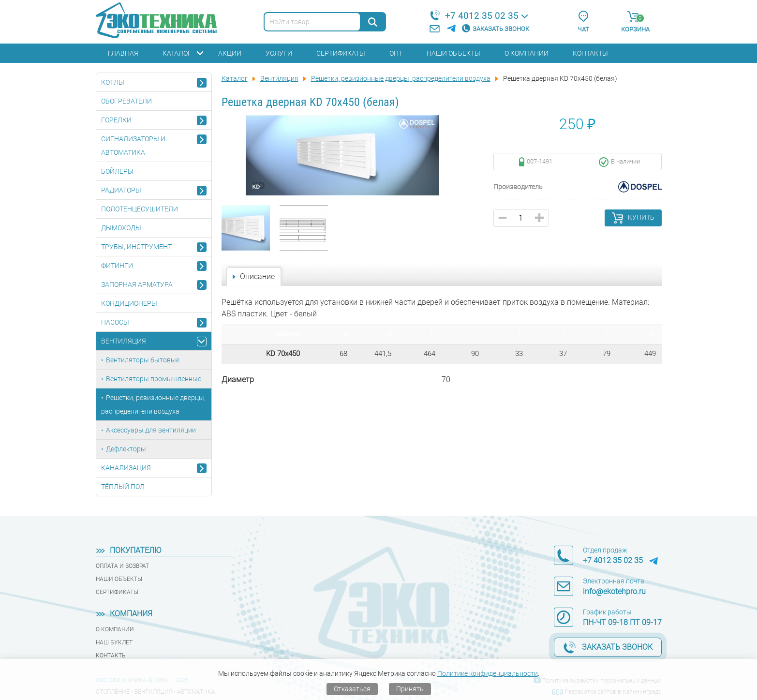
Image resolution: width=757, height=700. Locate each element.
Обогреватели (126, 101)
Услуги (279, 53)
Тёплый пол (123, 487)
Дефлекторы (126, 449)
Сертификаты (341, 53)
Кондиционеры (129, 303)
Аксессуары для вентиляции (151, 430)
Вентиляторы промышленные (154, 379)
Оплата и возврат (122, 566)
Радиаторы (121, 190)
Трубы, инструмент (136, 247)
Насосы (115, 322)
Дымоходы (121, 228)
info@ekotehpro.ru (614, 591)
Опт (396, 53)
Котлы (113, 82)
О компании (527, 53)
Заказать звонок (501, 29)
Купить (641, 217)
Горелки (116, 120)
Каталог (177, 53)
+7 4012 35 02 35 (482, 16)
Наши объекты (453, 53)
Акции (230, 53)
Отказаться (352, 689)
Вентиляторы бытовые (143, 360)
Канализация (126, 468)
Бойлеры (117, 171)
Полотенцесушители (140, 209)
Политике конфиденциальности (488, 673)
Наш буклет (114, 642)
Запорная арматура (137, 284)
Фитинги (117, 266)
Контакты (590, 53)
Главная (123, 53)
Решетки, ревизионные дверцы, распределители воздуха (153, 404)
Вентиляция (124, 341)
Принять (410, 689)
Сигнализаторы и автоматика (133, 146)
